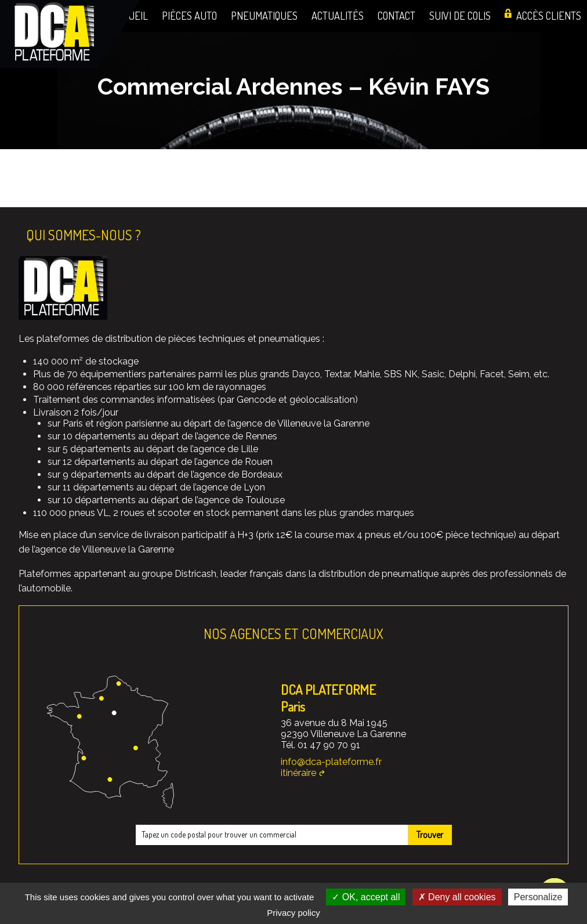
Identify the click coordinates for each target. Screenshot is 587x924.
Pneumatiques (264, 15)
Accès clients (549, 15)
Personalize (538, 897)
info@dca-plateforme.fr (331, 762)
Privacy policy (293, 913)
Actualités (338, 15)
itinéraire (298, 773)
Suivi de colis (460, 15)
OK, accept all (366, 897)
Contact (396, 15)
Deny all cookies (457, 897)
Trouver (430, 835)
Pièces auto (189, 15)
